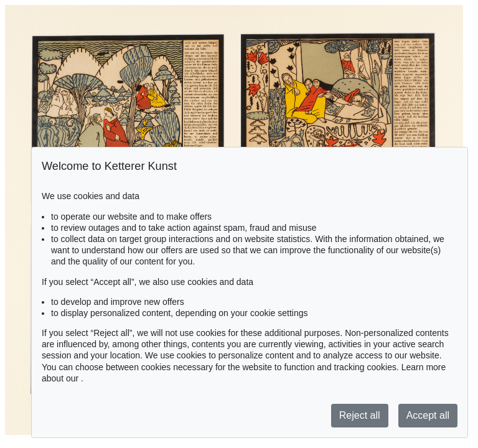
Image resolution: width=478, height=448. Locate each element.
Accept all (428, 415)
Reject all (360, 415)
